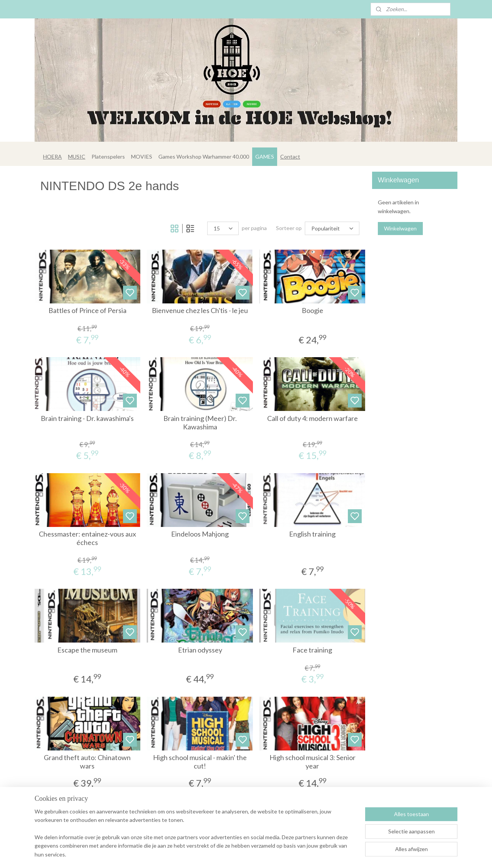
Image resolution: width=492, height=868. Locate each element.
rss (274, 854)
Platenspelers (108, 157)
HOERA (52, 157)
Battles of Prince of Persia (87, 311)
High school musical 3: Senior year (312, 762)
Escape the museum (88, 650)
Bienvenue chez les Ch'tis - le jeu (200, 311)
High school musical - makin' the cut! (200, 762)
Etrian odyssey (200, 650)
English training (312, 534)
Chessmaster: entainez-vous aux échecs (87, 538)
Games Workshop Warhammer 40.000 (204, 157)
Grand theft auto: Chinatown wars (88, 762)
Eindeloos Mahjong (200, 534)
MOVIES (142, 157)
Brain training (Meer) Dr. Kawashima (200, 423)
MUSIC (77, 157)
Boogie (312, 311)
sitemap (260, 854)
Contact (290, 157)
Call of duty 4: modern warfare (312, 418)
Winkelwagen (400, 228)
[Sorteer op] (332, 228)
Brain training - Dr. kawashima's (88, 418)
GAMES (265, 157)
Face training (312, 650)
